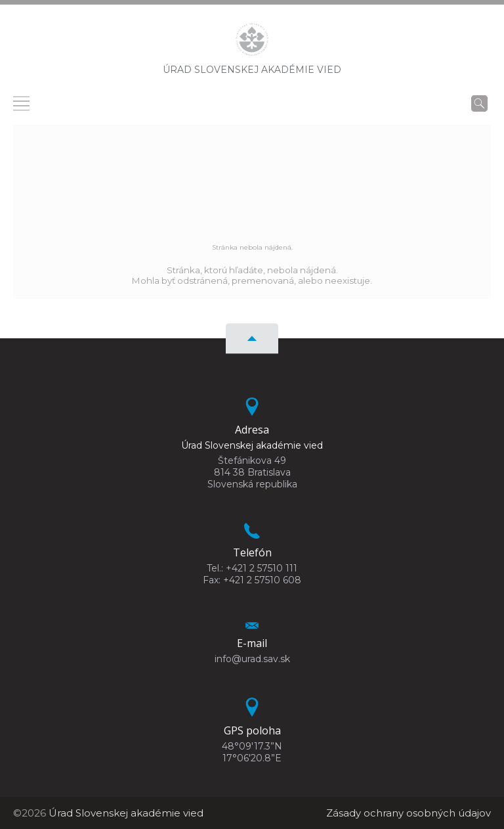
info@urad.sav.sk (252, 659)
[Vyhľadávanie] (479, 103)
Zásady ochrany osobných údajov (409, 813)
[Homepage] (252, 43)
